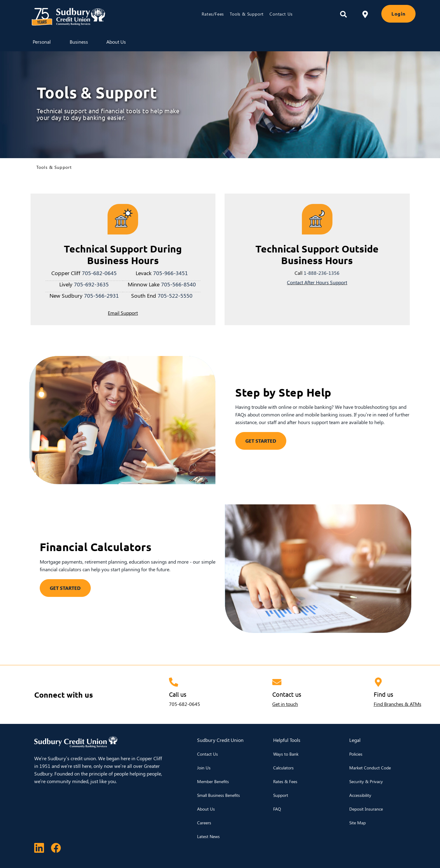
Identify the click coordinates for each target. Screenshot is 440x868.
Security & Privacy (366, 781)
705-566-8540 (178, 284)
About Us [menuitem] (116, 42)
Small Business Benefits (218, 795)
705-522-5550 (175, 295)
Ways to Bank (286, 754)
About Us (206, 809)
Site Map (358, 823)
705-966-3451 (170, 273)
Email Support (123, 313)
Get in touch (285, 704)
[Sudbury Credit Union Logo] (97, 17)
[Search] (343, 14)
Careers (204, 823)
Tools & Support (247, 14)
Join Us (204, 768)
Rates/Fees (213, 14)
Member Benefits (213, 781)
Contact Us (281, 14)
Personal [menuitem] (42, 42)
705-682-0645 (99, 273)
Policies (356, 754)
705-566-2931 (101, 295)
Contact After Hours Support (317, 282)
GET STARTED (261, 441)
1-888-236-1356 (322, 273)
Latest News (208, 836)
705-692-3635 (91, 284)
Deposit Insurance (366, 809)
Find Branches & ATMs (398, 704)
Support (281, 795)
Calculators (283, 768)
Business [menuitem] (79, 42)
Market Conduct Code (370, 768)
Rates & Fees (285, 781)
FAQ (277, 809)
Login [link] (398, 14)
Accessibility (360, 795)
